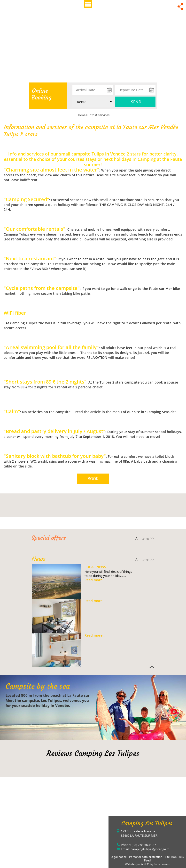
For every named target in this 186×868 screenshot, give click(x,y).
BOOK (93, 479)
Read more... (95, 580)
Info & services (99, 115)
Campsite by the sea (38, 686)
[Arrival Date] (93, 90)
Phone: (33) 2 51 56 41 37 (138, 845)
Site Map (171, 857)
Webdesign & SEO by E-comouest (147, 864)
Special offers (49, 538)
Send (136, 102)
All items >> (145, 538)
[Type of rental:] (93, 102)
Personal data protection (146, 857)
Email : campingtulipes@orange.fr (145, 849)
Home (81, 115)
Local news (95, 567)
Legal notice (119, 857)
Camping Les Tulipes (147, 823)
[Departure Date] (135, 90)
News (39, 559)
